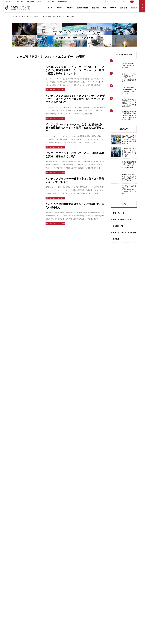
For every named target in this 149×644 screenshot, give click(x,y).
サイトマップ (109, 608)
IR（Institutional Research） (100, 526)
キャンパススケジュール (13, 573)
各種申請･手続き (11, 583)
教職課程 (65, 536)
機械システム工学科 (68, 517)
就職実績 (65, 533)
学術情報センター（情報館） (43, 580)
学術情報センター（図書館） (43, 578)
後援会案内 (9, 536)
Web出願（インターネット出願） (44, 519)
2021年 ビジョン (11, 526)
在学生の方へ (20, 2)
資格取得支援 (10, 587)
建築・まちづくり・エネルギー (124, 233)
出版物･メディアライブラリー (15, 541)
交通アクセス (129, 573)
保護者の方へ (30, 2)
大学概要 (9, 519)
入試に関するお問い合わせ (42, 551)
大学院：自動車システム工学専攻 (72, 546)
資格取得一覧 (122, 536)
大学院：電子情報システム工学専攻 (73, 543)
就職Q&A (120, 526)
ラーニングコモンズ (12, 578)
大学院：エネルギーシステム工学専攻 (73, 541)
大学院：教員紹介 (67, 548)
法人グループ (10, 538)
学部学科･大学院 (82, 8)
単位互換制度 (10, 590)
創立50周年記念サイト (127, 626)
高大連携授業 (66, 582)
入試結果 (37, 546)
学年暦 (8, 575)
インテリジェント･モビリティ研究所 (45, 575)
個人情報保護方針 (77, 608)
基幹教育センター (11, 595)
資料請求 (37, 554)
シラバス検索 (129, 591)
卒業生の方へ (41, 2)
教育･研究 (95, 8)
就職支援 (121, 519)
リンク (94, 608)
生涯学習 (65, 575)
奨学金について (39, 539)
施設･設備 (124, 8)
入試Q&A (36, 544)
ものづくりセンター (40, 585)
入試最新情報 (38, 521)
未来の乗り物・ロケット (122, 219)
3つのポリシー (38, 532)
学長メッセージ (11, 517)
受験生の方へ (9, 2)
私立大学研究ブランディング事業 (16, 531)
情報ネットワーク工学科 (69, 524)
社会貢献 (134, 8)
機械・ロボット (119, 213)
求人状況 (121, 529)
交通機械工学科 (67, 519)
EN (136, 1)
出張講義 (65, 584)
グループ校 (39, 608)
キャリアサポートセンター (126, 517)
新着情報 (129, 567)
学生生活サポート (11, 592)
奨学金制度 (9, 585)
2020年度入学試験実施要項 (42, 558)
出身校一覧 (37, 541)
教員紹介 (65, 529)
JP (132, 1)
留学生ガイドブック (40, 561)
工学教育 (116, 239)
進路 (104, 8)
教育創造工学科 (67, 526)
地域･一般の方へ (62, 2)
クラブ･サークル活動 (12, 580)
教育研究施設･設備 (40, 587)
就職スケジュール (123, 524)
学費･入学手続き (39, 537)
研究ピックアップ (95, 524)
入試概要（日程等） (40, 517)
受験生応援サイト (99, 626)
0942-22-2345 (17, 634)
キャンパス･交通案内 (12, 524)
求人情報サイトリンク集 (125, 531)
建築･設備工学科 (67, 521)
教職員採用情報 (11, 543)
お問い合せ (129, 579)
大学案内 (59, 8)
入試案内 (70, 8)
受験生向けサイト (39, 556)
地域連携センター (39, 583)
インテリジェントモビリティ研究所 (101, 517)
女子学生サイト (104, 630)
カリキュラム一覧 (67, 538)
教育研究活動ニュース (97, 519)
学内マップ (37, 592)
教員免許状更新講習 (68, 587)
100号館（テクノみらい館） (42, 573)
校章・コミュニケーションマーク (16, 529)
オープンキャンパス (40, 563)
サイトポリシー (57, 608)
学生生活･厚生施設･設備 (41, 590)
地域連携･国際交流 (12, 533)
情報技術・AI (118, 226)
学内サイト (129, 585)
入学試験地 (37, 534)
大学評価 (9, 521)
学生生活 (113, 8)
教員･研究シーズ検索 (96, 521)
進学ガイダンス (39, 549)
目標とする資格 (67, 531)
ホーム (50, 8)
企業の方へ (51, 2)
